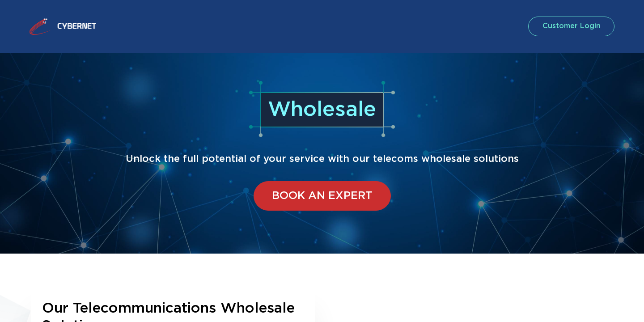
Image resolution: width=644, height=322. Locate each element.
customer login (570, 26)
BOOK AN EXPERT (322, 196)
